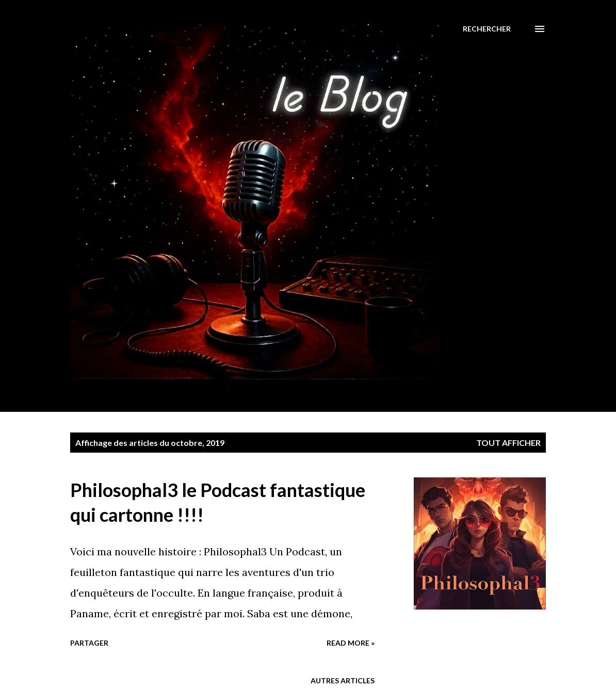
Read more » (351, 643)
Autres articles (343, 680)
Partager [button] (89, 643)
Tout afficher (508, 443)
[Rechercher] (487, 29)
